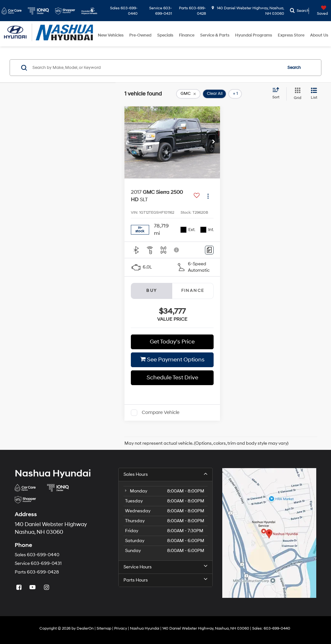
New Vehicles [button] (111, 35)
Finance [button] (187, 35)
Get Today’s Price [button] (172, 342)
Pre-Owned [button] (140, 35)
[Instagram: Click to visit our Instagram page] (47, 587)
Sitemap (104, 628)
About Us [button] (319, 35)
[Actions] (208, 196)
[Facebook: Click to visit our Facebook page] (20, 587)
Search (294, 68)
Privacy (121, 628)
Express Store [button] (291, 35)
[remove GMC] (188, 94)
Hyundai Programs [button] (254, 35)
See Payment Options (172, 360)
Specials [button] (165, 35)
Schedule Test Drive (172, 378)
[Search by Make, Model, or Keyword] (156, 68)
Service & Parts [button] (215, 35)
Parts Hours (165, 580)
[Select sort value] (278, 94)
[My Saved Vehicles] (319, 11)
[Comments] (209, 250)
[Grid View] (296, 94)
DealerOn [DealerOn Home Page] (85, 628)
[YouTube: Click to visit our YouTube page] (33, 587)
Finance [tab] (193, 291)
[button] (214, 142)
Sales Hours (165, 474)
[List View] (314, 94)
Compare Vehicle (161, 413)
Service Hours (165, 567)
